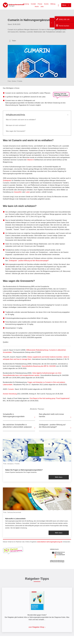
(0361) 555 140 (64, 19)
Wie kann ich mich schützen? (16, 125)
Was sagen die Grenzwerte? (16, 131)
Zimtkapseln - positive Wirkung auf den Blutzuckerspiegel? (29, 261)
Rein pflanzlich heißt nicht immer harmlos (51, 415)
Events (46, 4)
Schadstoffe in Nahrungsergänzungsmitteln (14, 415)
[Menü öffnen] (66, 5)
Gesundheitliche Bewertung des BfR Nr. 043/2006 (39, 366)
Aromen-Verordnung (10, 394)
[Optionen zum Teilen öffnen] (13, 41)
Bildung (53, 4)
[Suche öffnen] (58, 5)
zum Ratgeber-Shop (36, 627)
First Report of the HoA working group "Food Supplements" (50, 398)
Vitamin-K (30, 160)
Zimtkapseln (7, 180)
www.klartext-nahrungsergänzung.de (50, 542)
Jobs (42, 6)
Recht (37, 6)
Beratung (26, 4)
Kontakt (33, 4)
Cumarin (11, 389)
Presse (40, 4)
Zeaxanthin (18, 192)
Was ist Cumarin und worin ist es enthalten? (21, 120)
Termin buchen (64, 26)
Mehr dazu (59, 477)
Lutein (28, 192)
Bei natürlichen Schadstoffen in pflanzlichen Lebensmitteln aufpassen (17, 426)
